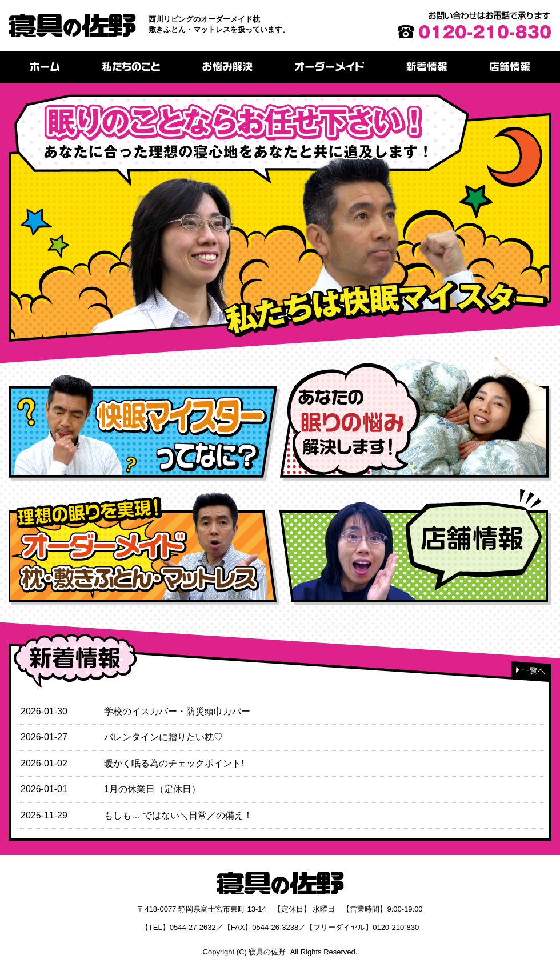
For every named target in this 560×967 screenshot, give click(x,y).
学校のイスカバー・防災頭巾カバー (177, 711)
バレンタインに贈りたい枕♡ (163, 737)
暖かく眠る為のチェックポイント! (174, 763)
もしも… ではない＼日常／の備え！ (178, 815)
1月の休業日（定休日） (152, 789)
